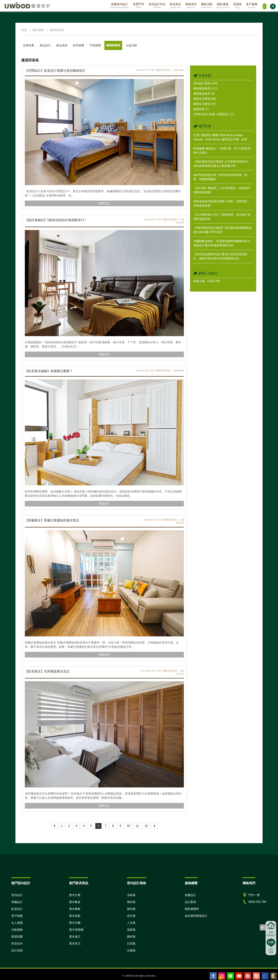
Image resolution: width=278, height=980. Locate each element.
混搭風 (131, 930)
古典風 (131, 950)
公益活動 (131, 45)
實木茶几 (75, 944)
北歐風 (131, 895)
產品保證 (62, 45)
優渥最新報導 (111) (206, 88)
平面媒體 (95, 45)
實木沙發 (75, 895)
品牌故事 (29, 45)
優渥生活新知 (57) (205, 104)
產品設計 (45, 45)
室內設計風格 (137, 883)
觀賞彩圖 (17, 937)
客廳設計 (17, 902)
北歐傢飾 (17, 930)
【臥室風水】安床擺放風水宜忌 (47, 671)
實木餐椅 (75, 909)
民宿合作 (17, 944)
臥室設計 (17, 909)
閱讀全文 (104, 203)
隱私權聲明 (192, 909)
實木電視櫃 (76, 930)
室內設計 (17, 895)
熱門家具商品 (79, 883)
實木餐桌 (75, 902)
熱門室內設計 (21, 883)
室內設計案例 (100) (206, 83)
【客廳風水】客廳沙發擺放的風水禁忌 (52, 520)
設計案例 (190, 902)
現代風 (131, 916)
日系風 (131, 944)
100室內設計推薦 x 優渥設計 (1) (214, 114)
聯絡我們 (249, 883)
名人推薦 (17, 923)
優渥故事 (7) (201, 109)
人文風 (131, 923)
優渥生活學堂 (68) (205, 99)
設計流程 (17, 950)
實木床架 (75, 916)
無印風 (131, 909)
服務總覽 (191, 883)
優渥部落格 (113, 45)
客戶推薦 (17, 916)
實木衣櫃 (75, 923)
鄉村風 (131, 937)
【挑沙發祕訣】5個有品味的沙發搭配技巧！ (56, 220)
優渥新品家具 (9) (204, 94)
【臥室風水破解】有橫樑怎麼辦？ (49, 371)
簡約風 (131, 902)
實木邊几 (75, 937)
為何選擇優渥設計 (196, 916)
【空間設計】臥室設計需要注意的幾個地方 (55, 71)
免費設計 (190, 895)
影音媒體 (79, 45)
